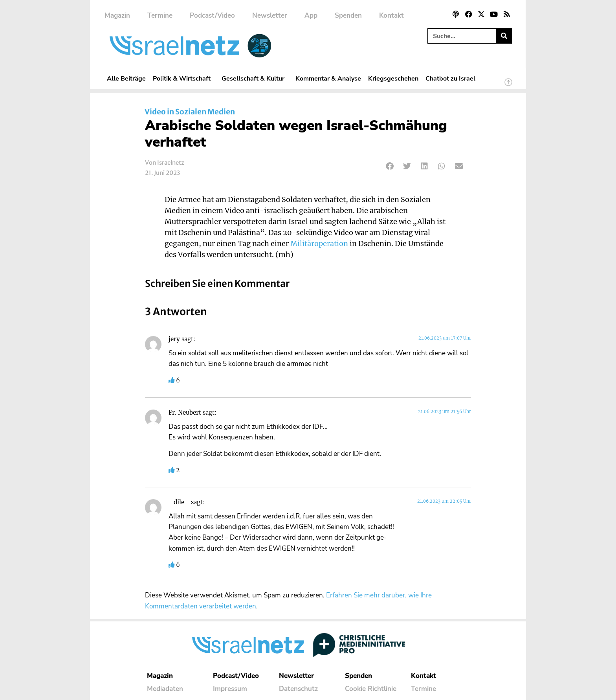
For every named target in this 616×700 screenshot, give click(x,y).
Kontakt (391, 16)
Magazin (117, 16)
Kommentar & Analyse (328, 78)
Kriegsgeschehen (393, 78)
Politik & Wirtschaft (184, 78)
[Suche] (504, 36)
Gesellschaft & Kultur (255, 78)
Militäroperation (319, 244)
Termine (160, 16)
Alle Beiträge (126, 78)
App (311, 16)
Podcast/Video (212, 16)
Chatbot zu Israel (450, 78)
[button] (390, 166)
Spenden (348, 16)
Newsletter (270, 16)
